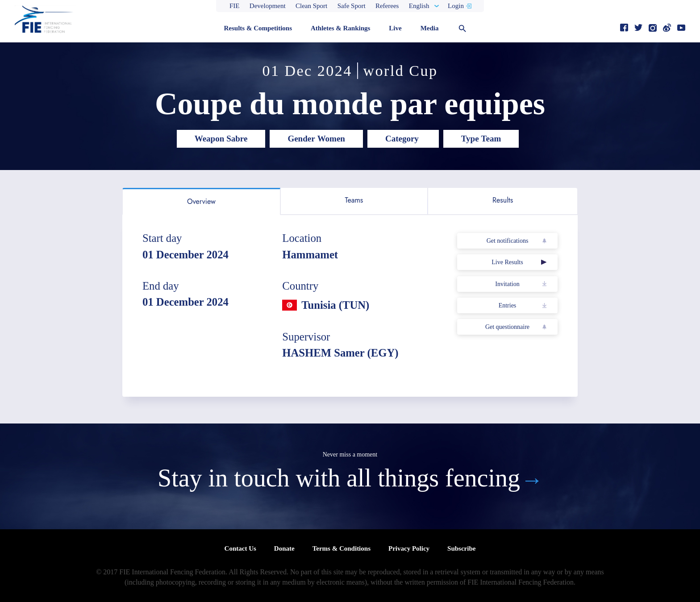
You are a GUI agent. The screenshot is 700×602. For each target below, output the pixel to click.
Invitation (507, 284)
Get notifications (508, 241)
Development (268, 6)
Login (456, 6)
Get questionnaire (507, 327)
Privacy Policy (409, 548)
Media (430, 28)
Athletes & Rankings (340, 28)
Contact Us (240, 548)
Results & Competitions (258, 28)
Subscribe (461, 548)
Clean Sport (311, 6)
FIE (235, 6)
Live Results (507, 262)
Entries (508, 305)
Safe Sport (352, 6)
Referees (387, 6)
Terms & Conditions (342, 548)
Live (395, 28)
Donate (284, 548)
